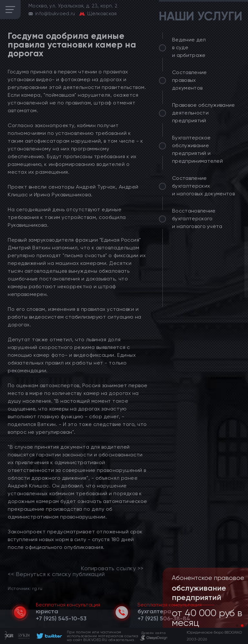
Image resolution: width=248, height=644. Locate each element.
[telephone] (61, 618)
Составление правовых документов (190, 80)
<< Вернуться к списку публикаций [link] (56, 574)
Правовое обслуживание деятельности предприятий (204, 113)
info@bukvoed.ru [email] (55, 14)
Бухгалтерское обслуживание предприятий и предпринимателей (197, 149)
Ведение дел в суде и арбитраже (189, 47)
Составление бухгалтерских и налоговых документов (203, 186)
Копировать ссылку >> (112, 568)
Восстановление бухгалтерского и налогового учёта (197, 218)
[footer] (48, 636)
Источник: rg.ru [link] (25, 588)
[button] (237, 626)
